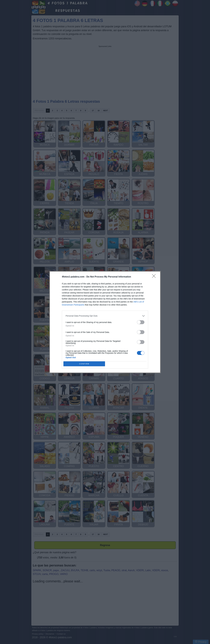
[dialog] (105, 322)
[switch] (141, 322)
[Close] (155, 277)
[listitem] (105, 316)
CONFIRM (84, 364)
